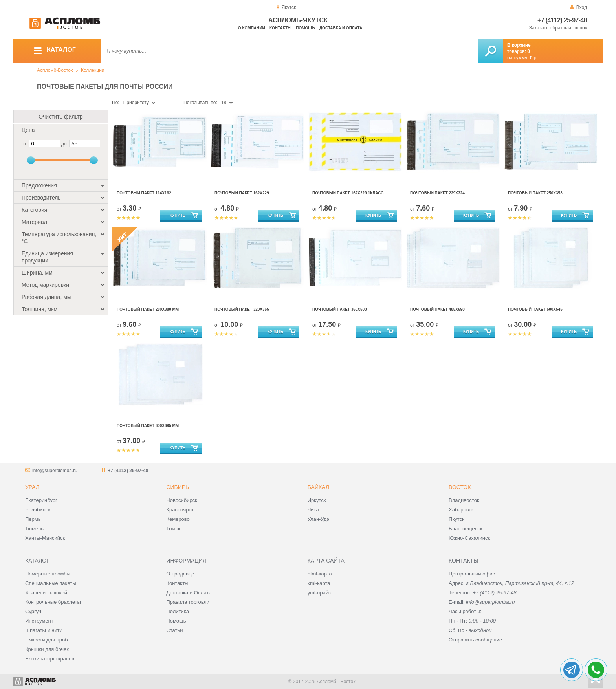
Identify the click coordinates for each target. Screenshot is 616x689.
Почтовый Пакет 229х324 (437, 193)
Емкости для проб (47, 640)
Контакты (280, 28)
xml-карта (319, 583)
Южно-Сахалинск (469, 538)
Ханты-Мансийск (45, 538)
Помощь (305, 28)
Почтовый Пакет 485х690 (437, 309)
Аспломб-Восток (55, 70)
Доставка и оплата (341, 28)
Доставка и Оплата (189, 593)
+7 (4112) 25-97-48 (562, 20)
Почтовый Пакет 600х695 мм (148, 426)
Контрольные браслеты (53, 602)
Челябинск (38, 510)
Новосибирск (182, 500)
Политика (178, 611)
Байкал (318, 487)
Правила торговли (188, 602)
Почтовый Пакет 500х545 (535, 309)
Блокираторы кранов (50, 659)
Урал (32, 487)
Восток (460, 487)
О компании (252, 28)
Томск (173, 529)
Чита (313, 510)
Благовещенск (466, 529)
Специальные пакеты (51, 583)
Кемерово (178, 519)
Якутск (456, 519)
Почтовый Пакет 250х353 (535, 193)
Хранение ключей (46, 593)
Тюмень (34, 529)
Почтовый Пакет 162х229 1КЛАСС (348, 193)
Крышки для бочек (47, 649)
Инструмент (39, 621)
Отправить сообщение (475, 640)
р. (534, 58)
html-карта (320, 574)
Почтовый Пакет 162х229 (242, 193)
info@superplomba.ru (55, 471)
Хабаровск (461, 510)
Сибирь (178, 487)
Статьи (174, 630)
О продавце (180, 574)
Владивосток (464, 500)
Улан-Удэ (318, 519)
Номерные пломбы (48, 574)
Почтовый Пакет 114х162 (144, 193)
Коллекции (93, 70)
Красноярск (180, 510)
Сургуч (33, 611)
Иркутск (317, 500)
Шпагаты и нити (44, 630)
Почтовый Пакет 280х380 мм (148, 309)
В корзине (519, 45)
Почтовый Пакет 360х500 (340, 309)
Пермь (33, 519)
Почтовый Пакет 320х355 (242, 309)
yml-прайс (319, 593)
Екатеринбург (41, 500)
